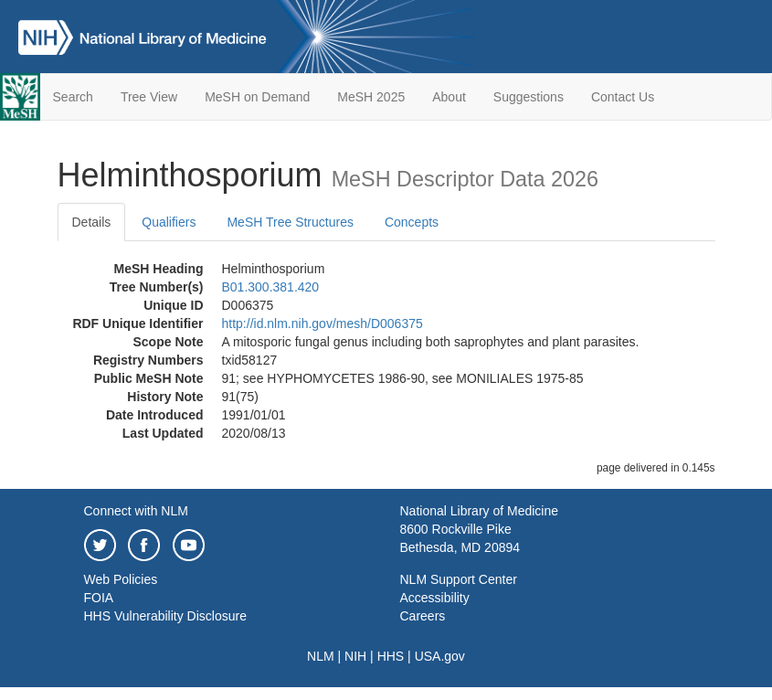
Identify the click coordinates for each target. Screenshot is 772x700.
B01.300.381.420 (271, 287)
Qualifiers (169, 222)
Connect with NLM (136, 511)
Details (92, 222)
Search (73, 97)
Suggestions (529, 97)
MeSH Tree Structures (290, 222)
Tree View (149, 97)
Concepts (412, 222)
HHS (391, 656)
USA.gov (440, 656)
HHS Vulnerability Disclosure (165, 616)
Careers (423, 616)
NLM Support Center (459, 579)
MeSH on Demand (257, 97)
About (449, 97)
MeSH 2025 (371, 97)
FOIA (99, 598)
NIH (355, 656)
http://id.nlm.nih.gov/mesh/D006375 (323, 323)
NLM (321, 656)
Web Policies (121, 579)
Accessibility (435, 598)
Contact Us (623, 97)
